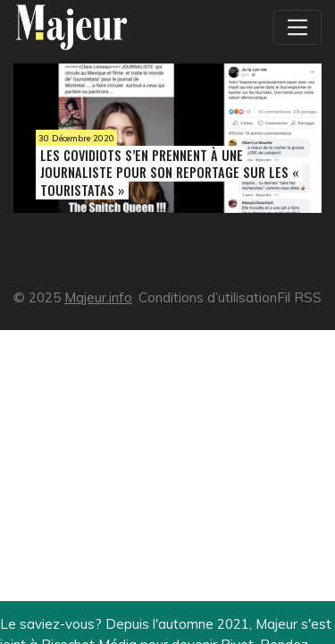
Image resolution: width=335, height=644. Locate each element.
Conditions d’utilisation (208, 297)
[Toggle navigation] (297, 27)
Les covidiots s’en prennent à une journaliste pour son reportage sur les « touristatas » (169, 172)
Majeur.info (98, 297)
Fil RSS (299, 297)
